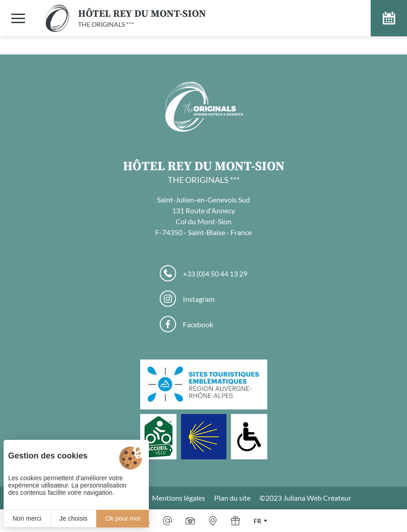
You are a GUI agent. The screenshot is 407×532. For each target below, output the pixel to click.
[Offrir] (235, 521)
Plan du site (232, 498)
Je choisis (73, 518)
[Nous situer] (213, 521)
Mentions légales (179, 498)
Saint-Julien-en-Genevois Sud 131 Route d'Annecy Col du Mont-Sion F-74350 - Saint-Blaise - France (203, 216)
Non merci (27, 518)
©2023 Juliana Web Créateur (305, 498)
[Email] (167, 521)
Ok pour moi (123, 518)
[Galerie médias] (190, 521)
